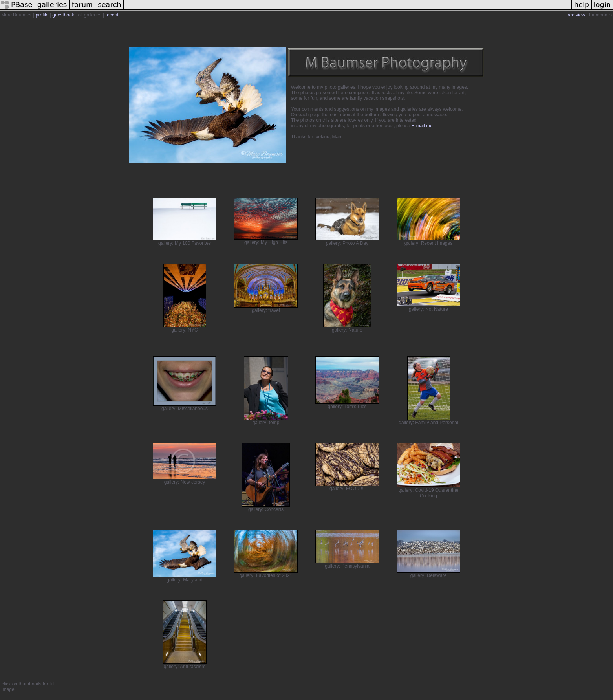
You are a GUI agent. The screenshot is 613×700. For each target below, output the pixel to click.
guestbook (63, 15)
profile (42, 15)
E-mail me (422, 126)
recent (112, 15)
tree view (576, 15)
